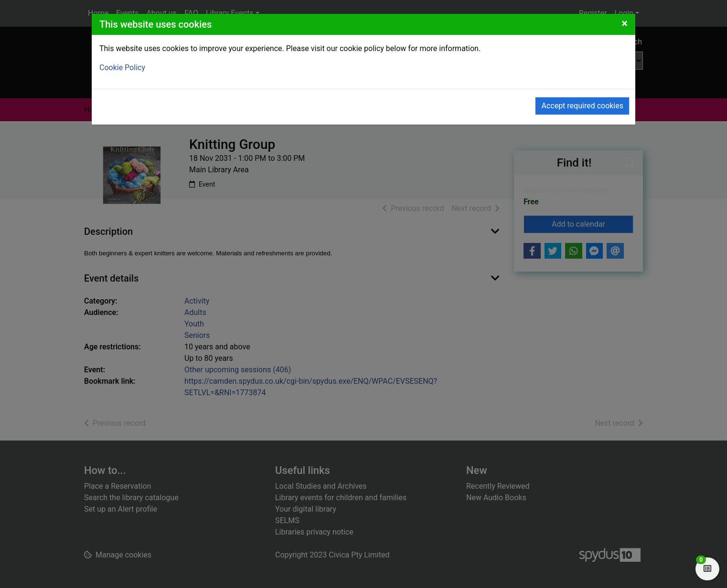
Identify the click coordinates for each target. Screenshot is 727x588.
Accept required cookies (582, 106)
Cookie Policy (122, 68)
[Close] (625, 23)
